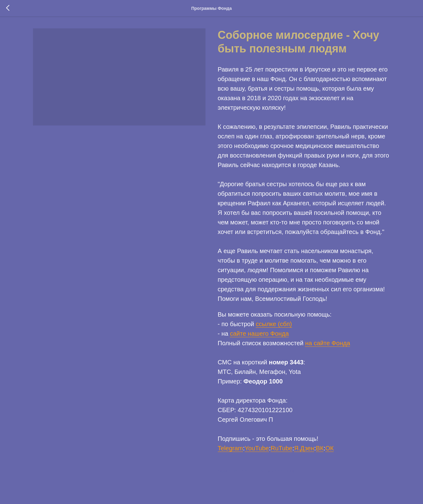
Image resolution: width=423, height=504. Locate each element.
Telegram (230, 449)
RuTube (281, 449)
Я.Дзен (304, 449)
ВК (320, 449)
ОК (329, 449)
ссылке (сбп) (274, 325)
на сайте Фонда (327, 344)
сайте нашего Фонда (259, 334)
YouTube (257, 449)
